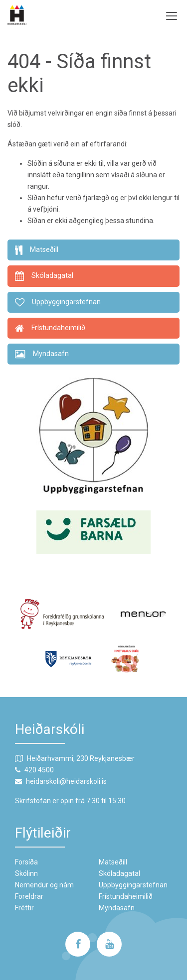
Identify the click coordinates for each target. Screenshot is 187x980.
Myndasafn (117, 908)
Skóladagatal (119, 873)
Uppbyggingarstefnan (133, 885)
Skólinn (26, 873)
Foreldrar (29, 896)
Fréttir (24, 908)
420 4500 (39, 770)
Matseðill (113, 862)
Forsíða (26, 862)
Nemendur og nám (44, 885)
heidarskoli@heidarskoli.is (66, 781)
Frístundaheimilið (126, 896)
